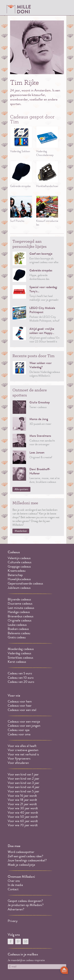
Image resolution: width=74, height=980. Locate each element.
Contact (13, 889)
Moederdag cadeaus (21, 649)
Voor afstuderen (18, 763)
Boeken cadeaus (18, 629)
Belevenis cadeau (19, 633)
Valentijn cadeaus (19, 558)
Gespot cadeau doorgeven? (25, 901)
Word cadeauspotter (21, 852)
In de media (15, 885)
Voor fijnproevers (19, 758)
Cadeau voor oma (19, 734)
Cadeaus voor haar (20, 706)
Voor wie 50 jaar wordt (23, 817)
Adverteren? (16, 909)
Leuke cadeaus (17, 625)
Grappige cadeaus (19, 567)
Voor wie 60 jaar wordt (23, 821)
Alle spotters (21, 489)
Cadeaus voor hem (20, 701)
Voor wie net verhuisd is (23, 754)
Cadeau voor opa (19, 730)
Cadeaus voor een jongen (24, 726)
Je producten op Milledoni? (26, 905)
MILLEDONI (19, 9)
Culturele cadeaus (20, 562)
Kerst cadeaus (17, 662)
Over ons (14, 881)
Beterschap (15, 575)
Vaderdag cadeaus (19, 653)
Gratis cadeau (17, 637)
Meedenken (21, 531)
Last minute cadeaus (21, 608)
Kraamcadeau (17, 571)
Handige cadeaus (19, 612)
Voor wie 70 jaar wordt (23, 825)
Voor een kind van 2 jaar (23, 779)
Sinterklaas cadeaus (20, 658)
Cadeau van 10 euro (21, 678)
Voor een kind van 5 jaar (23, 791)
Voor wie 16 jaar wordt (22, 796)
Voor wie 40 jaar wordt (23, 813)
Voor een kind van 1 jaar (23, 774)
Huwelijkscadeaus (19, 579)
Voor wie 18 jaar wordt (22, 800)
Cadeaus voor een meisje (24, 721)
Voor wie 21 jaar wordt (22, 804)
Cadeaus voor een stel (22, 710)
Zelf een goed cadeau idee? (25, 856)
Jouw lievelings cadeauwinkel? (27, 860)
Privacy (13, 921)
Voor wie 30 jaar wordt (23, 808)
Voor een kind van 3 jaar (23, 783)
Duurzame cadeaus (20, 603)
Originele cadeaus (20, 620)
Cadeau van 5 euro (20, 673)
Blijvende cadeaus (19, 599)
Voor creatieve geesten (23, 750)
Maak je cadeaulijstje (21, 865)
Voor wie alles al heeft (22, 746)
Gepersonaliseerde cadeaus (25, 583)
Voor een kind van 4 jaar (24, 787)
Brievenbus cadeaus (21, 616)
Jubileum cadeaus (19, 588)
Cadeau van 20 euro (21, 682)
